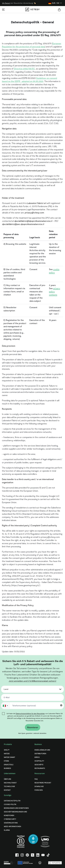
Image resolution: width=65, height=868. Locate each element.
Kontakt (7, 790)
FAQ (36, 779)
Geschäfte (39, 765)
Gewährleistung (11, 823)
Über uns (7, 779)
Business (7, 768)
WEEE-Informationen (12, 826)
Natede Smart (10, 757)
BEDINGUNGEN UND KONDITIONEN (16, 808)
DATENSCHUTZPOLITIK (12, 801)
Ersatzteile (9, 765)
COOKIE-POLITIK (10, 804)
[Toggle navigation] (3, 9)
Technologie (9, 786)
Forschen (39, 790)
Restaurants (40, 768)
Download (39, 786)
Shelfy (7, 750)
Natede (7, 754)
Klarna (7, 830)
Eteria (6, 761)
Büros (37, 757)
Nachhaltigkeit (10, 783)
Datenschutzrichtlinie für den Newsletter (30, 713)
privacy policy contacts (55, 291)
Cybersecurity (10, 819)
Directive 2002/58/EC (24, 69)
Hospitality (39, 761)
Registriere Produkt (43, 783)
